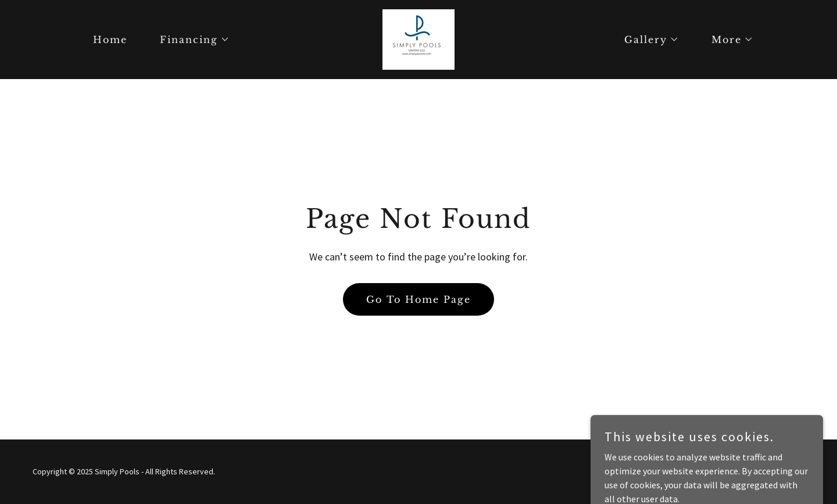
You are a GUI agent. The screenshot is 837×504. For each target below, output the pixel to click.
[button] (190, 40)
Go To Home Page (419, 299)
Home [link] (110, 40)
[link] (419, 38)
